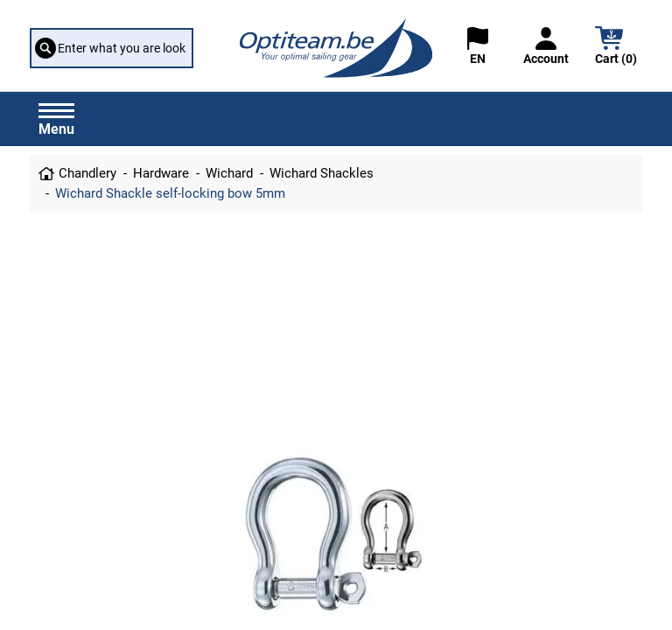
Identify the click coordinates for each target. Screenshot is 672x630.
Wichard (229, 173)
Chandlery (87, 173)
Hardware (161, 173)
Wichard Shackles (322, 173)
